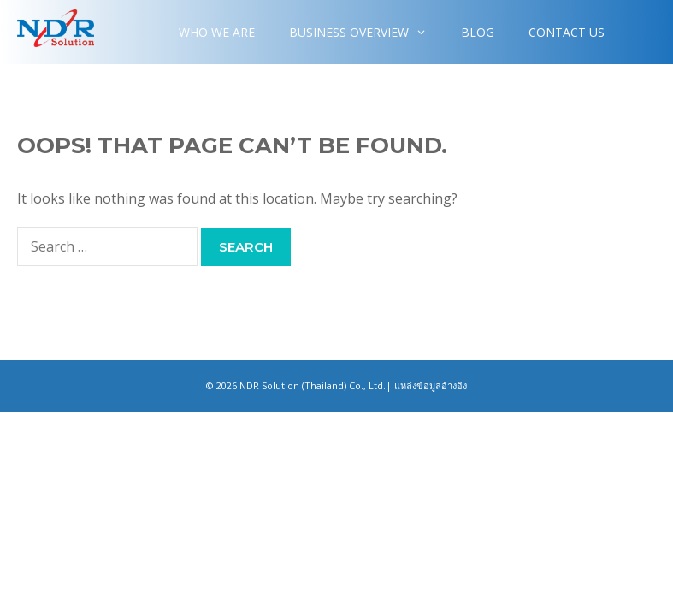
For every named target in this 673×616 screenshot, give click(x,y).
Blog (478, 32)
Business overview (366, 32)
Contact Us (567, 32)
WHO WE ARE (217, 32)
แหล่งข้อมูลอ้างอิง (431, 385)
